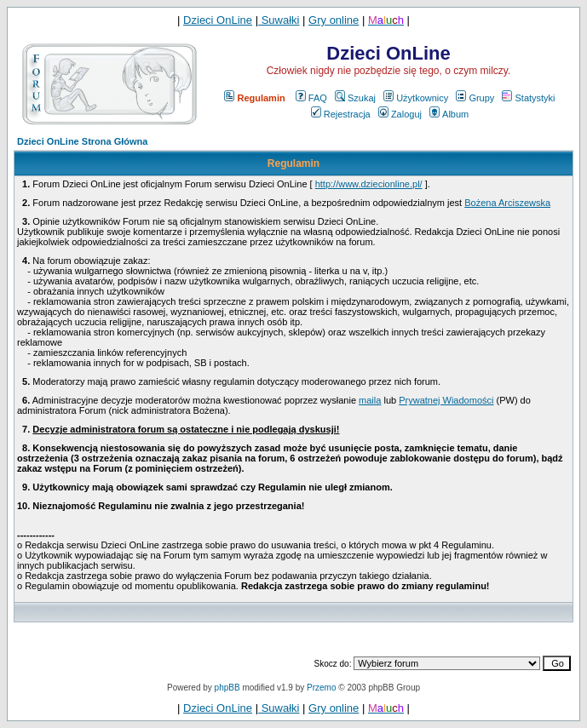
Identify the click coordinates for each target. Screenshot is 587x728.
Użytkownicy (416, 98)
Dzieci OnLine (218, 20)
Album (449, 114)
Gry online (334, 20)
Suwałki (279, 20)
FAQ (311, 98)
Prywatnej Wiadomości (446, 400)
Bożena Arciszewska (507, 203)
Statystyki (528, 98)
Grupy (475, 98)
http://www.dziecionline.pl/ (369, 184)
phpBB (227, 688)
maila (370, 400)
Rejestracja (341, 114)
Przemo (321, 688)
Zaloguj (400, 114)
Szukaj (355, 98)
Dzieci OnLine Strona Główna (82, 141)
